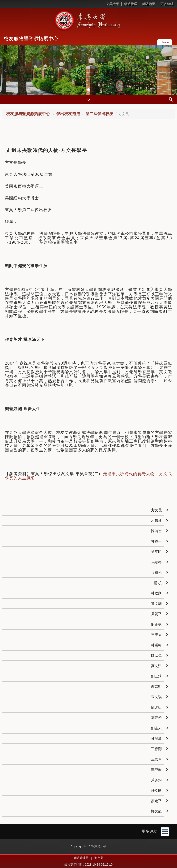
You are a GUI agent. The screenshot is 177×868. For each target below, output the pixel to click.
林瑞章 (156, 738)
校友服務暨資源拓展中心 (31, 39)
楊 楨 (158, 583)
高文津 (156, 666)
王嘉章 (156, 759)
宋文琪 (156, 697)
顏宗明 (156, 687)
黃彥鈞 (156, 780)
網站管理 (131, 4)
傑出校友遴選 (68, 114)
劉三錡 (156, 676)
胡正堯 (156, 624)
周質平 (156, 614)
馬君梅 (156, 562)
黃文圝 (156, 604)
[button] (5, 70)
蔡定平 (156, 801)
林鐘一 (156, 541)
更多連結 (167, 4)
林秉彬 (156, 645)
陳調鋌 (156, 707)
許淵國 (156, 790)
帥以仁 (156, 655)
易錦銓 (156, 521)
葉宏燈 (156, 718)
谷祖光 (156, 572)
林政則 (156, 593)
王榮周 (156, 635)
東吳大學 (113, 4)
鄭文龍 (156, 811)
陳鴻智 (156, 531)
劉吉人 (156, 728)
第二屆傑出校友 (99, 114)
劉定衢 (99, 858)
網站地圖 (149, 4)
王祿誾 (156, 749)
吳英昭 (156, 552)
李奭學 (156, 770)
